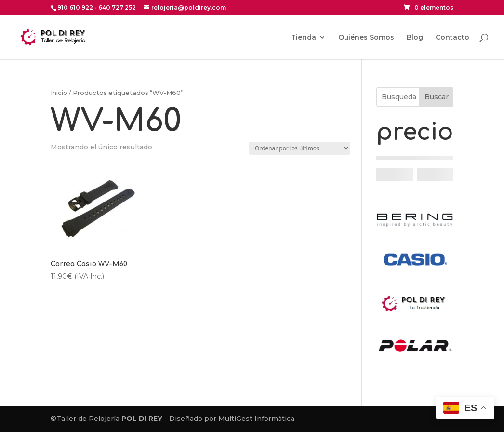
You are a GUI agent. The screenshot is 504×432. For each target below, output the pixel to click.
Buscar (437, 97)
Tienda (304, 38)
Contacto (452, 38)
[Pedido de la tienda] (299, 148)
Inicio (59, 93)
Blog (415, 38)
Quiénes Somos (366, 38)
